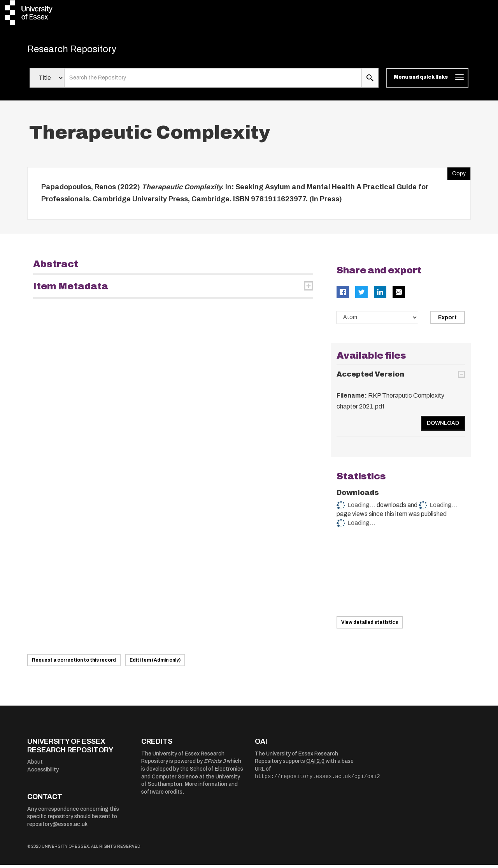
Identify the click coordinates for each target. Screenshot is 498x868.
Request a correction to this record (74, 663)
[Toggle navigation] (427, 81)
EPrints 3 (215, 764)
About (35, 765)
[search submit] (370, 81)
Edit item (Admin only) (155, 663)
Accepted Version (370, 377)
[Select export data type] (377, 320)
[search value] (213, 81)
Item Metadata (71, 289)
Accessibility (43, 773)
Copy (456, 174)
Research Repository (82, 51)
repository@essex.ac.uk (57, 827)
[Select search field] (47, 81)
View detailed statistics (370, 625)
